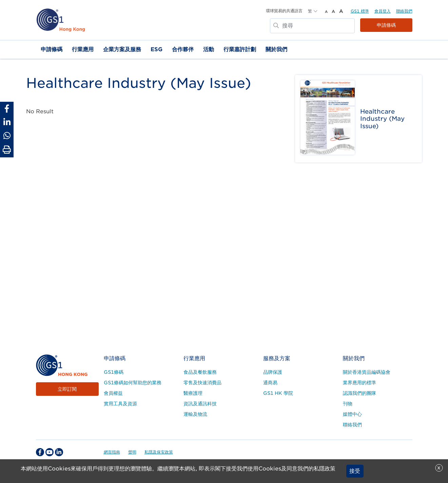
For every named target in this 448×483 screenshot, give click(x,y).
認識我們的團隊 (359, 393)
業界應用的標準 (359, 383)
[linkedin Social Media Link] (59, 452)
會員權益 (113, 393)
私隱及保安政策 (159, 452)
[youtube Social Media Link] (50, 452)
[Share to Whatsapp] (7, 136)
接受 (355, 471)
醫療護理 (193, 393)
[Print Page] (7, 150)
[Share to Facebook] (7, 109)
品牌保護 (273, 372)
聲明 (132, 452)
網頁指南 (112, 452)
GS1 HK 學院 (278, 393)
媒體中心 (352, 414)
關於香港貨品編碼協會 (367, 372)
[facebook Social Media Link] (40, 452)
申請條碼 (386, 25)
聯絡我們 (404, 11)
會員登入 (383, 11)
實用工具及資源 (120, 404)
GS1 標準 (360, 11)
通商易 (270, 383)
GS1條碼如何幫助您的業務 (133, 383)
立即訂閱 (67, 389)
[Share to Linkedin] (7, 122)
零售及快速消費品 (202, 383)
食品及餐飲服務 (200, 372)
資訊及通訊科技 (200, 404)
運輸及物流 (195, 414)
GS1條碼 (114, 372)
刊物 (348, 404)
